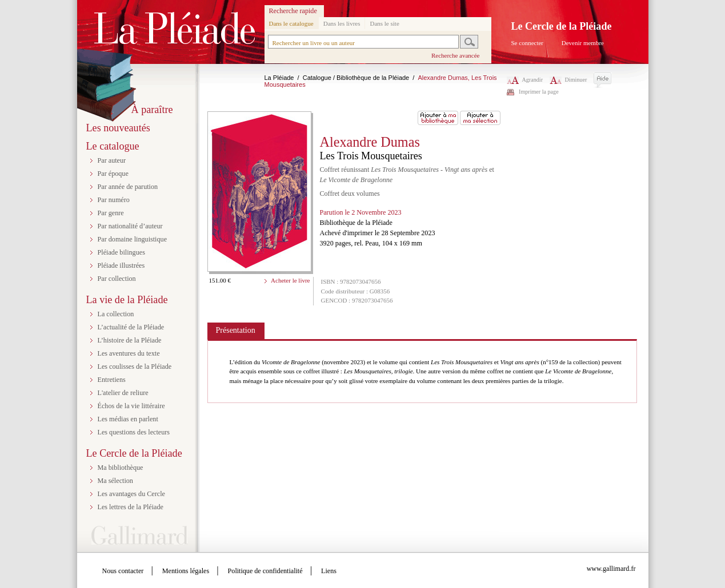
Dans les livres (342, 23)
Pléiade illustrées (121, 265)
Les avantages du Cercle (131, 494)
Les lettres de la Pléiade (131, 507)
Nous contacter (123, 571)
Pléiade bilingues (121, 252)
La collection (116, 314)
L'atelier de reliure (123, 393)
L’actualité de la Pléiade (131, 327)
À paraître (152, 110)
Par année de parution (128, 187)
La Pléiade (279, 78)
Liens (329, 571)
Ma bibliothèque (121, 468)
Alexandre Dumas (370, 142)
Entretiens (112, 380)
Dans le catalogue (291, 23)
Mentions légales (186, 571)
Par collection (117, 279)
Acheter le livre (290, 280)
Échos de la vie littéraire (131, 406)
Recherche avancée (456, 55)
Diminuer (568, 80)
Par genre (111, 213)
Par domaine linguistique (133, 239)
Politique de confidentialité (265, 571)
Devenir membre (583, 43)
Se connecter (528, 43)
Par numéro (114, 200)
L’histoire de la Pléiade (130, 340)
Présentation (236, 330)
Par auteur (112, 160)
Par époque (113, 174)
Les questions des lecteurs (134, 432)
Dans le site (384, 23)
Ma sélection (115, 481)
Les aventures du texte (129, 353)
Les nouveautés (118, 128)
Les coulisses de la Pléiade (135, 367)
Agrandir (525, 80)
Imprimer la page (539, 92)
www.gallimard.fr (611, 569)
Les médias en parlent (128, 419)
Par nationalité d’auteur (130, 226)
